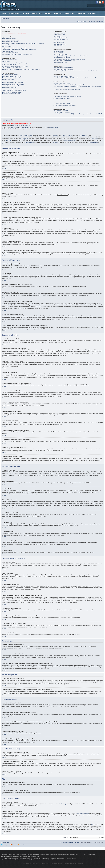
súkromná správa (54, 127)
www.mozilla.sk (94, 139)
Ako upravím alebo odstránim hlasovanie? (12, 83)
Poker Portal (6, 10)
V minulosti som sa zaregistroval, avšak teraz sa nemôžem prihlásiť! (19, 50)
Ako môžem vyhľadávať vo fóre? (62, 83)
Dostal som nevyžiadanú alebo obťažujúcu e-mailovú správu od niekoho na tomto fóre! (75, 71)
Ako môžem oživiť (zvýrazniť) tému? (11, 94)
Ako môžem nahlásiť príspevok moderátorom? (13, 89)
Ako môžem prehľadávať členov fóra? (63, 88)
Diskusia (48, 13)
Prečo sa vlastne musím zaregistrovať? (11, 40)
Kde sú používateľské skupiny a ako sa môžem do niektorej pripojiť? (71, 56)
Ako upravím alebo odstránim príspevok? (12, 76)
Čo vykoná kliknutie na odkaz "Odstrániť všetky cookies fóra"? (17, 54)
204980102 (85, 135)
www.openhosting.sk (70, 140)
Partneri (23, 863)
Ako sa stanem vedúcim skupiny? (62, 57)
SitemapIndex (5, 845)
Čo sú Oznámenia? (58, 41)
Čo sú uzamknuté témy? (60, 44)
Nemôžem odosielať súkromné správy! (63, 68)
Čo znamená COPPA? (7, 51)
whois (93, 824)
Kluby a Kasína (37, 13)
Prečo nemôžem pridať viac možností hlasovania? (14, 81)
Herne (4, 13)
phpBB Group (62, 804)
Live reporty (92, 13)
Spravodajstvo (14, 13)
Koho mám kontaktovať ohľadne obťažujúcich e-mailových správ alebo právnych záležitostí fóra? (78, 114)
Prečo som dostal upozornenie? (10, 87)
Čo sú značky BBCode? (59, 33)
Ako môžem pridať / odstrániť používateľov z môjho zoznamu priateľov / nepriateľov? (75, 78)
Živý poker (25, 13)
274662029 (55, 135)
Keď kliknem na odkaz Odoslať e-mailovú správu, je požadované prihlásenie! (21, 69)
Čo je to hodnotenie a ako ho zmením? (11, 68)
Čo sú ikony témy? (58, 46)
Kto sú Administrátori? (59, 51)
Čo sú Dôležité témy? (59, 43)
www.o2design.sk (68, 135)
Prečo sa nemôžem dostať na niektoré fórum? (13, 84)
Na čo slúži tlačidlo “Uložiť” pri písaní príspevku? (14, 91)
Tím (61, 842)
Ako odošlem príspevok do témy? (10, 75)
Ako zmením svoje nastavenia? (9, 60)
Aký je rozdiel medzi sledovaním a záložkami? (65, 95)
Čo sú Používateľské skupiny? (61, 54)
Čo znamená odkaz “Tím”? (60, 62)
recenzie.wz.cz (94, 142)
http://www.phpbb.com (83, 813)
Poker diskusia (15, 10)
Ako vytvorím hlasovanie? (8, 79)
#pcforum (46, 127)
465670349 (8, 140)
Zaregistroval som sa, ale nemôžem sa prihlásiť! (14, 48)
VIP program (81, 13)
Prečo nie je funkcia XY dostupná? (62, 112)
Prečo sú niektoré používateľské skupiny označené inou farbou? (70, 59)
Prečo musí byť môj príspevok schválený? (12, 92)
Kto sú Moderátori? (58, 53)
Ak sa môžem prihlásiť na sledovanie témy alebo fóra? (67, 97)
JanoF (14, 125)
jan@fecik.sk (14, 127)
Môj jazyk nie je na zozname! (9, 64)
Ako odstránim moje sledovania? (62, 98)
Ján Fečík (19, 125)
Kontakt (28, 863)
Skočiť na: (66, 838)
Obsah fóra (6, 19)
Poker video (69, 13)
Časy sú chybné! (6, 61)
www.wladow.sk (30, 142)
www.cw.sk (56, 142)
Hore (5, 144)
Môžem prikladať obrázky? (60, 38)
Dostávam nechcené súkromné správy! (63, 69)
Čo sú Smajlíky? (58, 36)
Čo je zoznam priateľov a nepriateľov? (63, 76)
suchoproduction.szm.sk (8, 137)
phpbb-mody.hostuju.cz (26, 135)
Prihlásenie (100, 21)
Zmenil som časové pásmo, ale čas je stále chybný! (15, 63)
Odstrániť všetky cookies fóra (71, 842)
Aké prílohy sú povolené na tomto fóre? (63, 104)
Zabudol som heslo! (7, 46)
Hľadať (81, 21)
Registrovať (92, 21)
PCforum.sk (27, 125)
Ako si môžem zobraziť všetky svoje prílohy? (65, 105)
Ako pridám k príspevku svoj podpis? (11, 78)
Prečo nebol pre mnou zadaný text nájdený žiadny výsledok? (69, 85)
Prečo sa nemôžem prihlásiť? (9, 39)
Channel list (21, 845)
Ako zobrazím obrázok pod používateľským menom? (15, 66)
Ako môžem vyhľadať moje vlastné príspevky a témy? (67, 90)
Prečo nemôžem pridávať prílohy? (10, 86)
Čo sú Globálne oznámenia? (61, 39)
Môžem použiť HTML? (59, 35)
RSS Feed (14, 845)
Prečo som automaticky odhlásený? (11, 42)
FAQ (86, 21)
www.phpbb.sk (24, 139)
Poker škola (58, 13)
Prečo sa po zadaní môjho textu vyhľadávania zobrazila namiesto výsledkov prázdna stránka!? (77, 86)
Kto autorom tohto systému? (61, 111)
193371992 (25, 127)
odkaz (35, 129)
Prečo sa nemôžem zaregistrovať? (10, 53)
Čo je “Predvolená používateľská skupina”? (64, 61)
